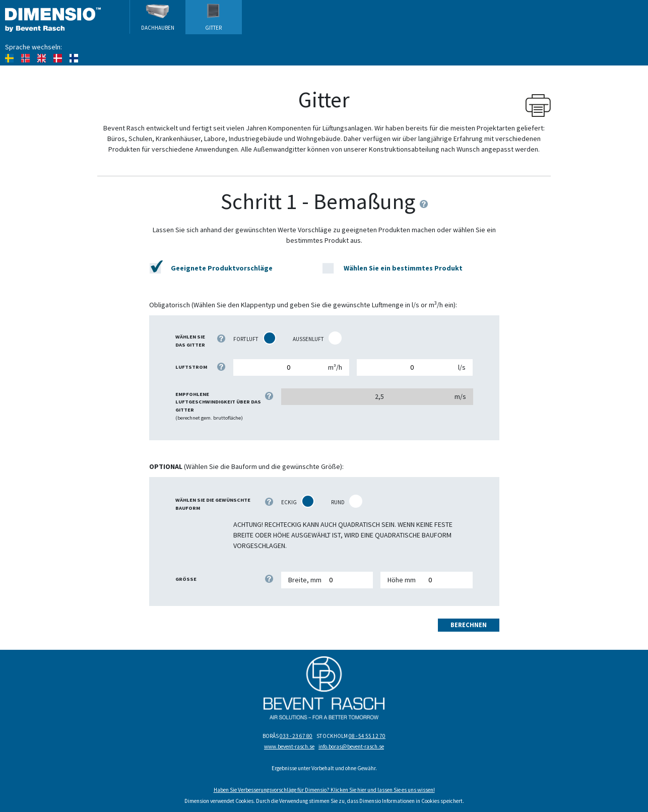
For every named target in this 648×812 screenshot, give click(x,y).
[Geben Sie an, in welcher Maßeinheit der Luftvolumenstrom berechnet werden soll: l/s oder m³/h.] (221, 367)
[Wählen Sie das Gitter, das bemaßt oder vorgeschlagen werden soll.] (221, 339)
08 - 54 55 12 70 (367, 736)
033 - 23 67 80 (296, 736)
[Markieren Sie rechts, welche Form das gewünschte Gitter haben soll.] (269, 502)
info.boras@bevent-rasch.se (351, 747)
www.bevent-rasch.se (289, 747)
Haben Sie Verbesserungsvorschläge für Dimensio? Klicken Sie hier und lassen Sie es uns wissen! (324, 790)
